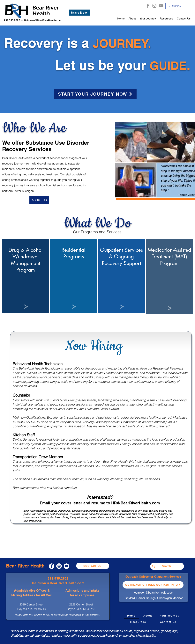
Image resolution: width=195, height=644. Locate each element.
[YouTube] (161, 6)
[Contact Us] (93, 566)
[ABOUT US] (39, 200)
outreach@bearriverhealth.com (154, 593)
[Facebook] (148, 6)
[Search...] (178, 6)
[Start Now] (80, 13)
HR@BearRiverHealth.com (136, 503)
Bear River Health (25, 566)
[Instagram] (154, 6)
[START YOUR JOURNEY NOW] (95, 94)
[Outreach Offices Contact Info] (153, 585)
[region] (26, 276)
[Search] (166, 566)
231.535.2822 (58, 578)
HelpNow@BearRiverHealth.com (58, 583)
